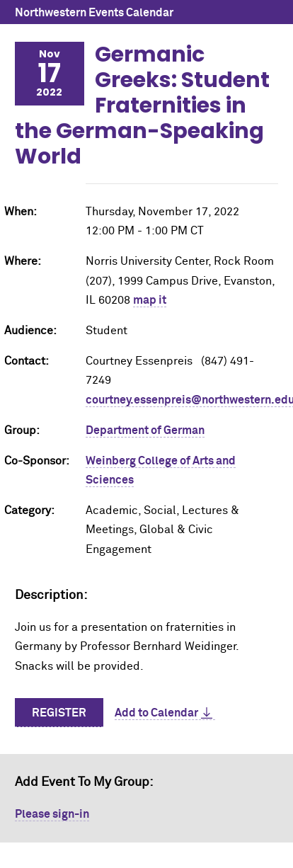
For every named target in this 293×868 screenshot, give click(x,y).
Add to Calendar (156, 713)
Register (59, 713)
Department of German (145, 430)
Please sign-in (52, 814)
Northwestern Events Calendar (94, 13)
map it (150, 300)
